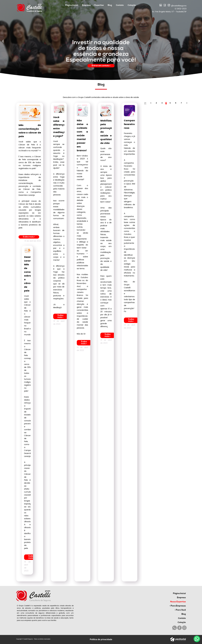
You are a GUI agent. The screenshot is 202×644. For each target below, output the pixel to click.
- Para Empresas (178, 606)
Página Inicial (72, 5)
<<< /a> (145, 103)
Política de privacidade (101, 639)
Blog (110, 5)
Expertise (98, 5)
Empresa (86, 5)
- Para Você (180, 610)
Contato (120, 5)
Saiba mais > (29, 237)
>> (187, 103)
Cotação (132, 5)
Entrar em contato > (101, 66)
